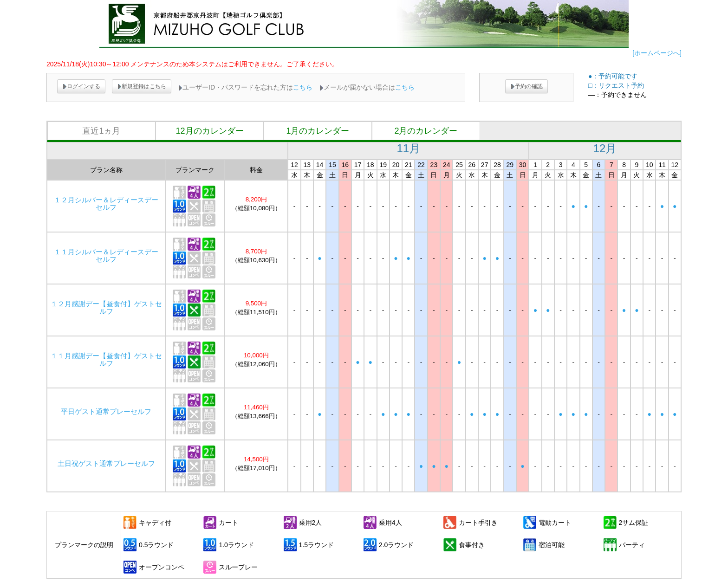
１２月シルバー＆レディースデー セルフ (110, 204)
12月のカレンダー (209, 131)
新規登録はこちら (142, 86)
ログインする (81, 86)
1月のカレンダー (318, 131)
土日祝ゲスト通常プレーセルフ (106, 464)
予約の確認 (526, 86)
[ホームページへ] (657, 53)
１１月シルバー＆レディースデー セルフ (110, 256)
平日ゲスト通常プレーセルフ (106, 412)
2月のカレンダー (426, 131)
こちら (303, 87)
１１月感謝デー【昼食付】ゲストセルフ (106, 360)
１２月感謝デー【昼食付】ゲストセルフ (106, 308)
